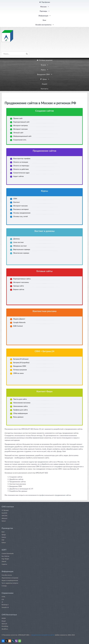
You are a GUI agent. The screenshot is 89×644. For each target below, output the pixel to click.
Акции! (44, 84)
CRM (15, 199)
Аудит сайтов (18, 176)
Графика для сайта (20, 410)
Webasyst (4, 518)
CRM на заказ (18, 373)
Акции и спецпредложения (10, 580)
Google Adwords (19, 322)
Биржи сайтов (19, 289)
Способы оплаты (7, 575)
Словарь (4, 586)
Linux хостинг (18, 242)
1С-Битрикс (5, 510)
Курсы (44, 70)
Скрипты (4, 564)
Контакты (44, 89)
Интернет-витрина (20, 125)
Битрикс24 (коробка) (21, 362)
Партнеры (44, 11)
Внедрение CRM (44, 74)
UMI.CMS (4, 516)
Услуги (44, 65)
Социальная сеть (20, 140)
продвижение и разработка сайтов (43, 635)
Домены (17, 239)
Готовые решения (44, 60)
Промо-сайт (18, 118)
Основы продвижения (22, 213)
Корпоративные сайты (22, 279)
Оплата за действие (21, 169)
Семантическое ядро (21, 173)
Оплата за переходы (21, 166)
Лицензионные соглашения (10, 578)
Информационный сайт (22, 136)
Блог (44, 20)
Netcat (4, 521)
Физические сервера (21, 253)
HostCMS (4, 513)
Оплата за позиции (21, 162)
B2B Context (18, 326)
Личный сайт (18, 133)
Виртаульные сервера (22, 249)
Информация (44, 16)
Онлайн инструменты (44, 25)
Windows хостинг (20, 246)
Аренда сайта (19, 286)
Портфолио (44, 2)
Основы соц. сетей (20, 216)
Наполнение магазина (22, 403)
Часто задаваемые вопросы (10, 583)
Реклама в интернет (21, 209)
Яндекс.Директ (19, 319)
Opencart (4, 624)
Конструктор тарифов (22, 158)
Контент (17, 202)
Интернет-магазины (21, 282)
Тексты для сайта (20, 399)
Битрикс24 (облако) (21, 359)
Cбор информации (20, 413)
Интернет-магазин (20, 129)
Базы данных (18, 417)
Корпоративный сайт (21, 122)
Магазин (44, 7)
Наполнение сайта (20, 406)
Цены (44, 79)
